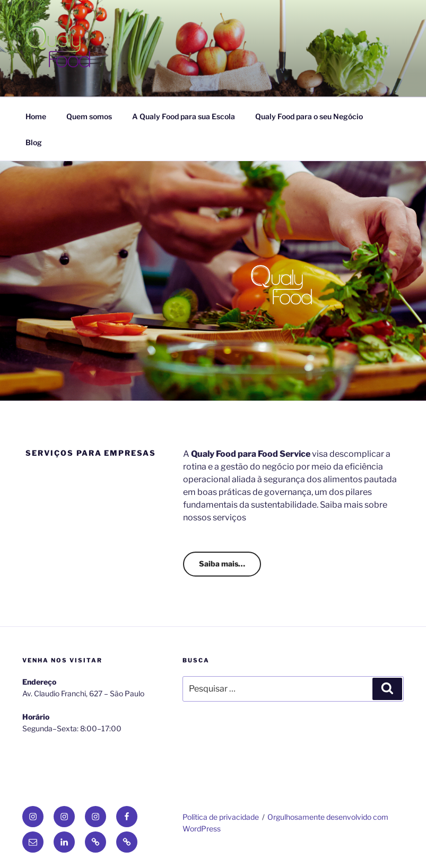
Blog (34, 142)
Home (36, 116)
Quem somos (89, 116)
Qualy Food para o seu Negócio (309, 116)
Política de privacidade (221, 817)
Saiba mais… (222, 564)
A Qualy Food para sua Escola (184, 116)
